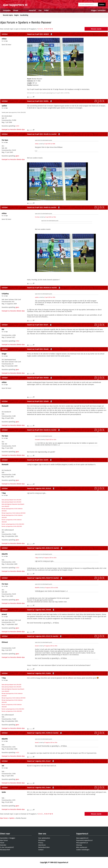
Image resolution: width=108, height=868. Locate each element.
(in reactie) (53, 134)
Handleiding (24, 15)
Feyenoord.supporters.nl (84, 840)
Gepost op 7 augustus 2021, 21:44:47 (39, 761)
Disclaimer (42, 840)
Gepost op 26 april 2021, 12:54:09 (38, 401)
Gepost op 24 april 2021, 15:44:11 (38, 325)
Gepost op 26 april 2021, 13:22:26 (38, 430)
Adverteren (42, 845)
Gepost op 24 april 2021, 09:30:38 (38, 288)
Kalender (3, 845)
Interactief (32, 10)
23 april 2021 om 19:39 (50, 297)
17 (48, 29)
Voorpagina (7, 10)
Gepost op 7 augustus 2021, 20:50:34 (39, 548)
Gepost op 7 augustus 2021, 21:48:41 (39, 788)
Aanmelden (4, 838)
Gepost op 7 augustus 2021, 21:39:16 (39, 733)
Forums (23, 10)
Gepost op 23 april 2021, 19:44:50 (38, 134)
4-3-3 (17, 126)
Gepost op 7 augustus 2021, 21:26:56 (39, 673)
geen (17, 156)
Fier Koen (5, 140)
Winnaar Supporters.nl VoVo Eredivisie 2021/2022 (14, 513)
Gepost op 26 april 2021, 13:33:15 (38, 460)
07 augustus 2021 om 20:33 (50, 558)
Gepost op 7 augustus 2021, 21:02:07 (39, 578)
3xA (3, 766)
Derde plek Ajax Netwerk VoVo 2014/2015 (11, 500)
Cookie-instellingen (83, 850)
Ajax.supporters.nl (82, 838)
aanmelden (102, 10)
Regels (16, 15)
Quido (4, 792)
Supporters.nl (82, 834)
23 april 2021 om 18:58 (50, 144)
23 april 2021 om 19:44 (50, 217)
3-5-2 (17, 341)
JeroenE (4, 614)
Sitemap (79, 845)
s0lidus (4, 39)
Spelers (23, 23)
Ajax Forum (8, 23)
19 (52, 29)
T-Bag (4, 493)
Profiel (46, 10)
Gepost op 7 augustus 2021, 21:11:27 (39, 636)
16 (47, 29)
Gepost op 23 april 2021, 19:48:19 (38, 207)
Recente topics (8, 15)
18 (50, 29)
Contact (41, 850)
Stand (2, 843)
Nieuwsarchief (5, 850)
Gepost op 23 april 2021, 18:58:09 (38, 34)
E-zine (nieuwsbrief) (7, 847)
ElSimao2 (5, 642)
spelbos (4, 106)
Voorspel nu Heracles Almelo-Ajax (13, 130)
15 (45, 29)
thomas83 (5, 406)
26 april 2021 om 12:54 (51, 440)
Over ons (42, 834)
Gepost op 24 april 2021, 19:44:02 (38, 349)
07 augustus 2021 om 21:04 (51, 646)
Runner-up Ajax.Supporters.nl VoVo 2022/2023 (13, 524)
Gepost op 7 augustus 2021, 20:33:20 (39, 489)
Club (40, 10)
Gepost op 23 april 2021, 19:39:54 (38, 101)
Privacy (41, 843)
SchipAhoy (5, 294)
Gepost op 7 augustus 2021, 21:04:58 (39, 610)
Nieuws (16, 10)
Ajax (7, 41)
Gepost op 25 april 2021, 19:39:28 (38, 378)
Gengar (4, 354)
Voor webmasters (44, 838)
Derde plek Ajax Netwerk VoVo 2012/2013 (11, 502)
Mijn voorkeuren (82, 847)
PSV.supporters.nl (82, 843)
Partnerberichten (44, 847)
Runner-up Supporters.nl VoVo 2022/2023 (12, 526)
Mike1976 (5, 554)
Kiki (3, 329)
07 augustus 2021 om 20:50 (51, 588)
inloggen (94, 10)
